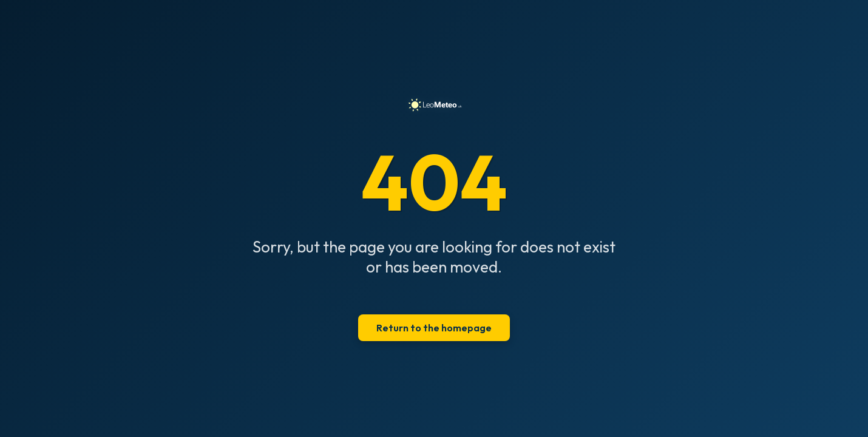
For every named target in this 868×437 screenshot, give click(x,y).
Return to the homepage (434, 328)
